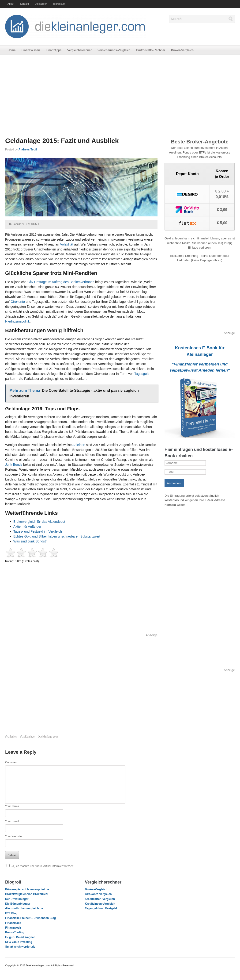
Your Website (13, 836)
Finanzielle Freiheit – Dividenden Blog (30, 918)
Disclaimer (41, 4)
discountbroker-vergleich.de (24, 908)
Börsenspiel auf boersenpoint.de (27, 889)
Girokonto (18, 302)
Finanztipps (53, 50)
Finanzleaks (13, 923)
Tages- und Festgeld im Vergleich (38, 531)
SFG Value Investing (19, 942)
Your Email (12, 821)
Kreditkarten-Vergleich (100, 899)
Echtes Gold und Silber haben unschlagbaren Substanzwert (57, 536)
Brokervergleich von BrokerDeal (27, 894)
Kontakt (24, 4)
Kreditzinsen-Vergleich (100, 904)
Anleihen (79, 445)
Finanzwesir (13, 928)
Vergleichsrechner (79, 50)
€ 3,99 (222, 210)
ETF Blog (11, 913)
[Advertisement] (120, 96)
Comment (11, 762)
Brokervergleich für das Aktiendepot (39, 522)
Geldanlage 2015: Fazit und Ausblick (62, 141)
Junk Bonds (14, 465)
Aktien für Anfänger (27, 527)
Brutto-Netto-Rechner (151, 50)
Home (12, 50)
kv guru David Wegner (20, 937)
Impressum (59, 4)
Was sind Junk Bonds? (30, 541)
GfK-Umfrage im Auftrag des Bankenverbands (61, 282)
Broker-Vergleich (182, 50)
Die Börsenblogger (18, 904)
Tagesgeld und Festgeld (101, 908)
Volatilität (67, 244)
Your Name (12, 806)
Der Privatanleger (17, 899)
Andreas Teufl (28, 150)
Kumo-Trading (15, 932)
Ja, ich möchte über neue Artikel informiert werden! (40, 866)
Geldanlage (28, 737)
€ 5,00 (222, 223)
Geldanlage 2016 (49, 737)
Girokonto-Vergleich (98, 894)
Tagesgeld (142, 374)
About (11, 4)
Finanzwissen (31, 50)
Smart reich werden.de (20, 947)
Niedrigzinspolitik (17, 321)
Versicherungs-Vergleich (114, 50)
